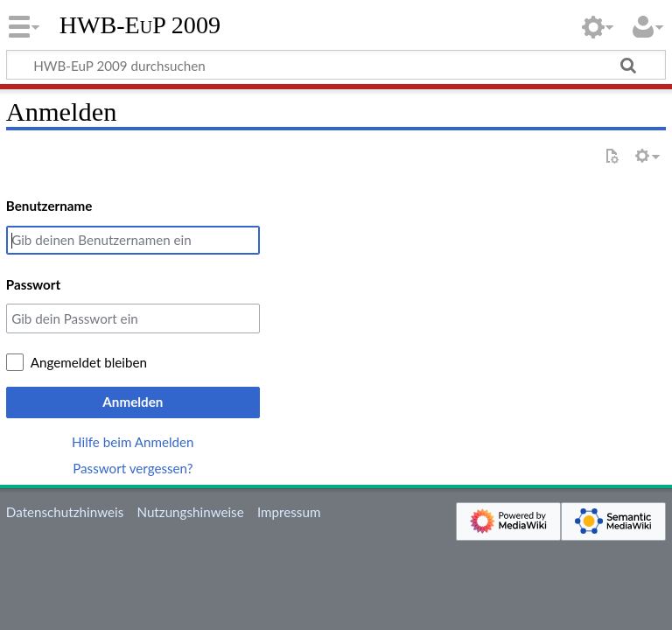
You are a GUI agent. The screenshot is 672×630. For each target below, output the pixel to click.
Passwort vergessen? (133, 468)
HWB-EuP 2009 (140, 25)
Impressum (289, 512)
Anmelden (133, 402)
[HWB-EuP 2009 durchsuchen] (336, 65)
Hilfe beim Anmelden (133, 442)
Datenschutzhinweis (65, 512)
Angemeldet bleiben (89, 362)
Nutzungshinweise (190, 512)
